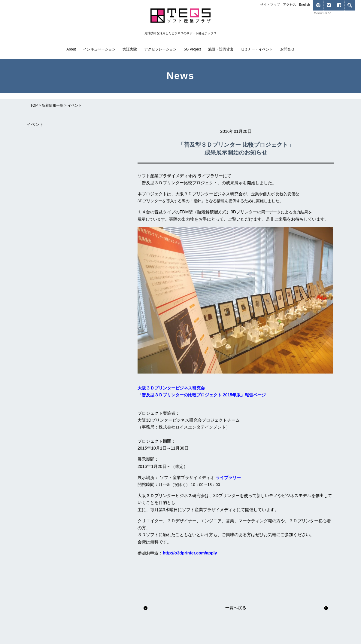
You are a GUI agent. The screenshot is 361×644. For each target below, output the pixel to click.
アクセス (290, 5)
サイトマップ (270, 5)
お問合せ (287, 49)
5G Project (192, 49)
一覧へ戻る (236, 608)
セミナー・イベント (257, 49)
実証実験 (130, 49)
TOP (34, 105)
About (71, 49)
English (305, 5)
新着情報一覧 (53, 105)
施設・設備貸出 (221, 49)
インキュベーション (99, 49)
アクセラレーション (160, 49)
